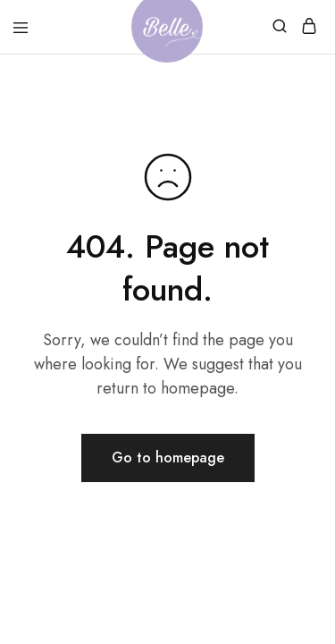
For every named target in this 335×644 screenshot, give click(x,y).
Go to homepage (168, 458)
